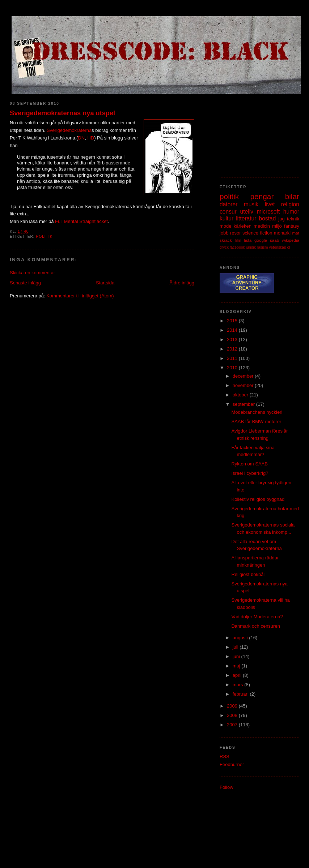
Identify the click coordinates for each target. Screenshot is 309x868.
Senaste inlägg (25, 283)
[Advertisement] (256, 132)
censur (228, 212)
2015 (233, 321)
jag (281, 219)
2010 (233, 368)
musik (251, 204)
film (238, 240)
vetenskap (277, 247)
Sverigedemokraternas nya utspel (62, 113)
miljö (277, 226)
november (244, 385)
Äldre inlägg (182, 283)
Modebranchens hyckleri (257, 412)
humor (291, 212)
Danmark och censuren (255, 626)
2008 (233, 715)
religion (290, 204)
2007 (233, 725)
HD (91, 138)
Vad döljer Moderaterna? (257, 617)
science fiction (257, 233)
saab (274, 240)
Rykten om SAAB (249, 464)
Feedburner (232, 764)
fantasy (292, 226)
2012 (233, 349)
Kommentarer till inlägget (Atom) (80, 296)
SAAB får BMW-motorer (256, 422)
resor (236, 233)
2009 (233, 706)
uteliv (247, 212)
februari (241, 694)
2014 (233, 330)
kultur (227, 218)
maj (237, 666)
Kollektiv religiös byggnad (258, 499)
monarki (282, 233)
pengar (262, 196)
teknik (293, 219)
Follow (227, 787)
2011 (233, 358)
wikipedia (291, 240)
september (244, 404)
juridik (251, 247)
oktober (241, 395)
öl (289, 247)
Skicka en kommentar (32, 273)
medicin (262, 226)
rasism (263, 247)
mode (226, 226)
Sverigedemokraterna (69, 130)
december (244, 376)
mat (296, 233)
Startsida (105, 283)
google (261, 240)
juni (237, 656)
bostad (268, 218)
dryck (224, 247)
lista (248, 240)
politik (44, 237)
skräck (226, 240)
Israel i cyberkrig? (250, 473)
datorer (228, 204)
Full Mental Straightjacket (81, 221)
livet (270, 204)
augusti (241, 638)
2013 (233, 340)
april (238, 675)
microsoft (268, 212)
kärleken (243, 226)
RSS (225, 757)
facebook (237, 247)
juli (236, 647)
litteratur (246, 218)
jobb (224, 233)
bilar (292, 196)
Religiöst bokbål (248, 574)
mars (239, 685)
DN (81, 138)
